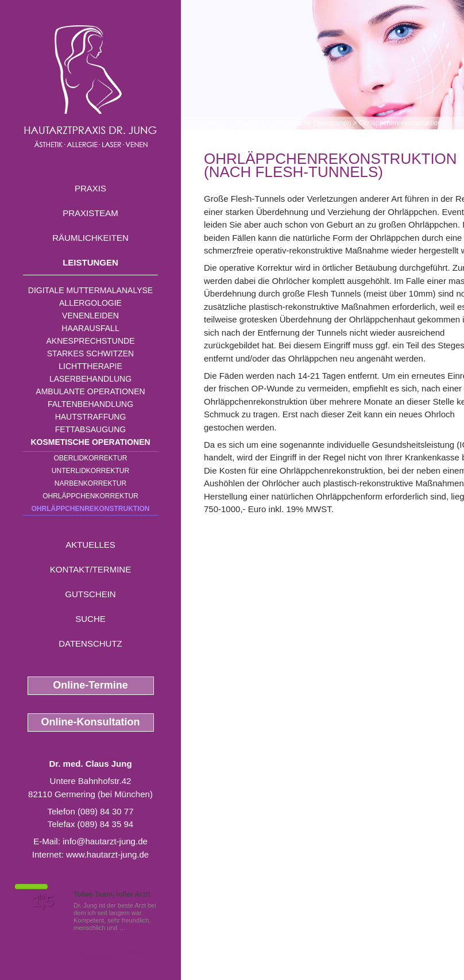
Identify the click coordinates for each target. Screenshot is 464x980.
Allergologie (90, 303)
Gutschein (90, 594)
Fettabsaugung (90, 429)
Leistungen (90, 262)
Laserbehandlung (90, 379)
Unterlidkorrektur (90, 471)
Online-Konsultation (91, 722)
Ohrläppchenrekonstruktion (90, 509)
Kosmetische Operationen (90, 442)
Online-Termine (90, 685)
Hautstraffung (91, 417)
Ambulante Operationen (90, 391)
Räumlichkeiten (90, 238)
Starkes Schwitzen (90, 353)
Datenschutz (90, 643)
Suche (90, 619)
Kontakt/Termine (90, 569)
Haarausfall (90, 328)
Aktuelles (90, 545)
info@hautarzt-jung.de (105, 841)
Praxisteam (90, 213)
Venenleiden (90, 316)
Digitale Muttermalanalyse (90, 290)
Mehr (135, 928)
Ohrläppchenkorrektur (90, 496)
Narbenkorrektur (90, 483)
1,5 (43, 901)
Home (213, 123)
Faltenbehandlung (90, 404)
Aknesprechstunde (90, 341)
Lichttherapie (90, 366)
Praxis (90, 188)
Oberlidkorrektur (90, 458)
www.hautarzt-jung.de (107, 854)
